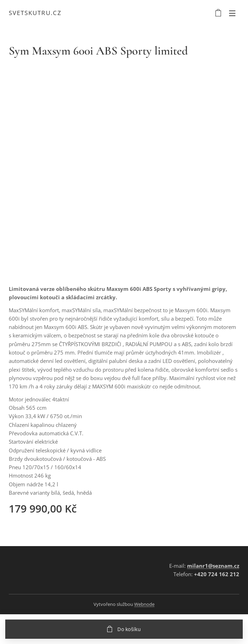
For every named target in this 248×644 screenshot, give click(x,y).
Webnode (144, 604)
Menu (232, 13)
